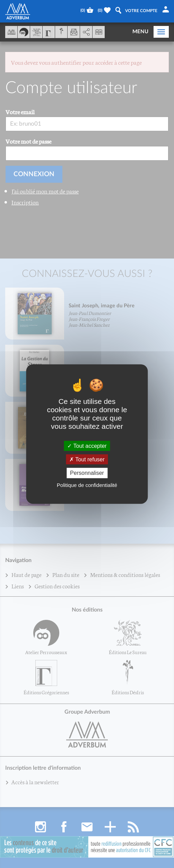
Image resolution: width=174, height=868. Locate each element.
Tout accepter (87, 446)
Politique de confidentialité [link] (87, 485)
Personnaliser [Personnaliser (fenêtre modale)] (87, 473)
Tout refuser (87, 459)
